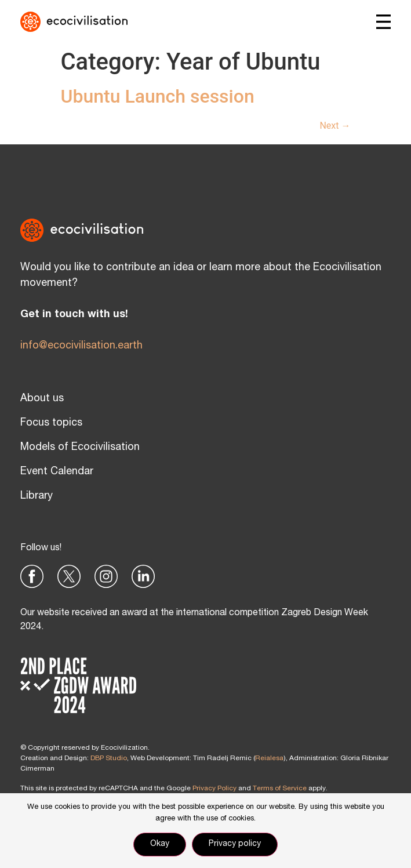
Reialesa (269, 758)
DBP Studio (109, 758)
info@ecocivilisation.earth (81, 346)
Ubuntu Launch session (158, 96)
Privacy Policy (214, 789)
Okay (160, 844)
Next (335, 126)
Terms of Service (280, 789)
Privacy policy (235, 844)
